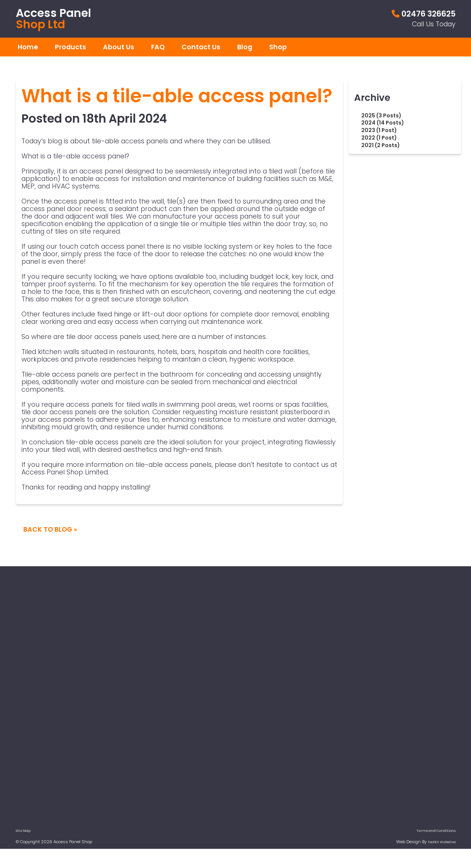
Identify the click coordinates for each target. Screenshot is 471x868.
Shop (278, 47)
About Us (119, 47)
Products (70, 47)
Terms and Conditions (436, 831)
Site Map (23, 831)
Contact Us (201, 47)
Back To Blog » (50, 529)
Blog (245, 47)
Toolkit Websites (442, 842)
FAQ (158, 47)
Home (28, 47)
